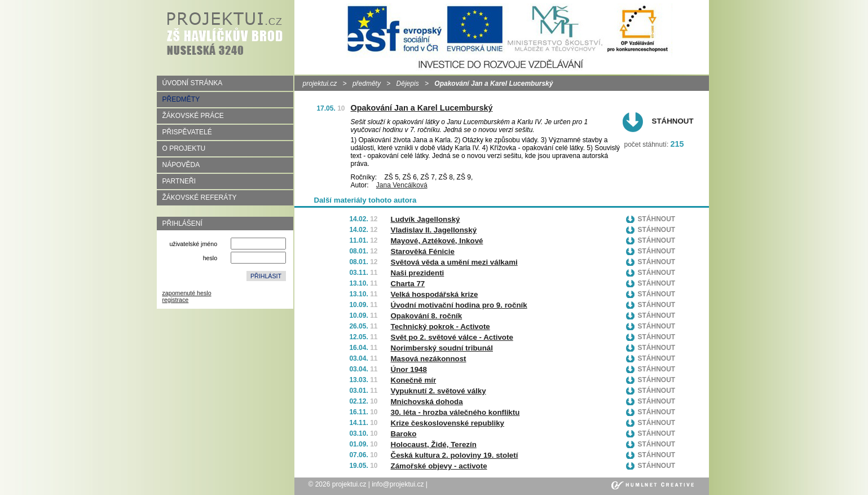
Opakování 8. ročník (427, 316)
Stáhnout (673, 121)
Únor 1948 (409, 369)
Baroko (404, 434)
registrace (176, 300)
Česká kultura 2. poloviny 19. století (455, 455)
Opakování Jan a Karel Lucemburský (422, 108)
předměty (367, 84)
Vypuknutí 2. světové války (439, 391)
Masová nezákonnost (429, 359)
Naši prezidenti (418, 273)
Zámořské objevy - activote (439, 466)
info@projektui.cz (398, 484)
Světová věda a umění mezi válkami (454, 262)
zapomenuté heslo (187, 293)
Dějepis (408, 84)
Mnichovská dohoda (427, 402)
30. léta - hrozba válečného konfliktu (455, 412)
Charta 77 (408, 284)
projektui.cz (320, 84)
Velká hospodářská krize (435, 294)
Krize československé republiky (448, 423)
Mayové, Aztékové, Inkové (437, 241)
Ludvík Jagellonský (426, 219)
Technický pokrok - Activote (440, 327)
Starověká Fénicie (423, 251)
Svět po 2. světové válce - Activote (452, 337)
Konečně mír (414, 380)
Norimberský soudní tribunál (442, 348)
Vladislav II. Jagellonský (434, 230)
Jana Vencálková (402, 185)
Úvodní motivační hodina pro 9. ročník (459, 305)
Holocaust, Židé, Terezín (434, 444)
